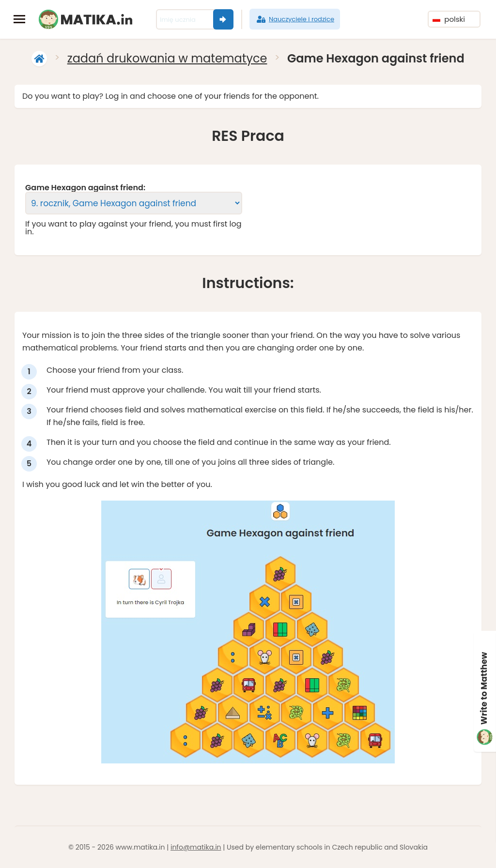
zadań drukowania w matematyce (167, 58)
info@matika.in (196, 847)
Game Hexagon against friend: (85, 188)
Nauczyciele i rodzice (295, 19)
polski (449, 19)
